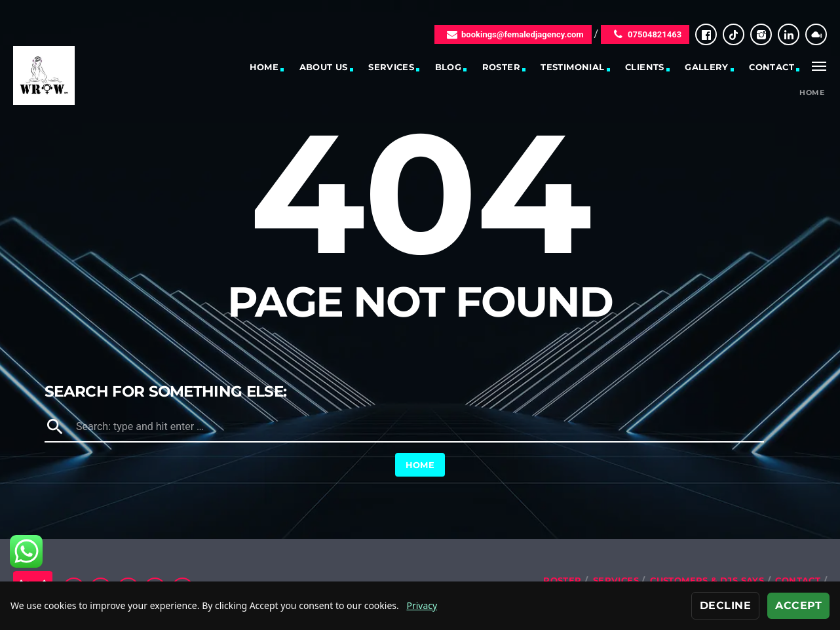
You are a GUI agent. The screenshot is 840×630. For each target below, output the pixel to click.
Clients (645, 67)
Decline (725, 605)
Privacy (422, 605)
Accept (798, 605)
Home (264, 67)
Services (391, 67)
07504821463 (645, 34)
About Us (324, 67)
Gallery (707, 67)
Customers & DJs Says (707, 580)
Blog (449, 67)
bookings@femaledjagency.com (513, 34)
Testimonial (572, 67)
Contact (772, 67)
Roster (501, 67)
